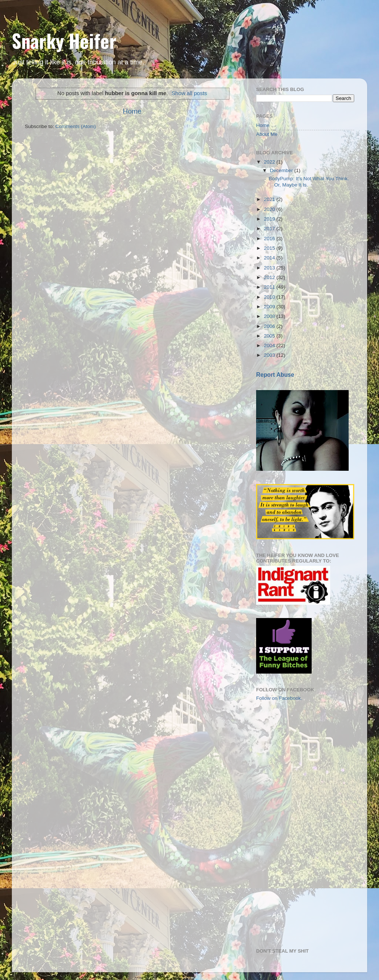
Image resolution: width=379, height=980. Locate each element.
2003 (270, 355)
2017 (270, 229)
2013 (270, 268)
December (282, 170)
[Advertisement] (293, 750)
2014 (270, 258)
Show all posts (189, 93)
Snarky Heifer (64, 40)
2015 (270, 248)
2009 (270, 307)
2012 (270, 277)
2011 (270, 287)
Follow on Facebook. (279, 698)
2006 (270, 326)
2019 (270, 219)
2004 (270, 345)
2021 (270, 199)
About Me (267, 134)
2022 (270, 162)
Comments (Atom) (76, 126)
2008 (270, 316)
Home (132, 111)
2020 (270, 209)
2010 (270, 297)
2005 (270, 336)
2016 (270, 239)
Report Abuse (275, 375)
